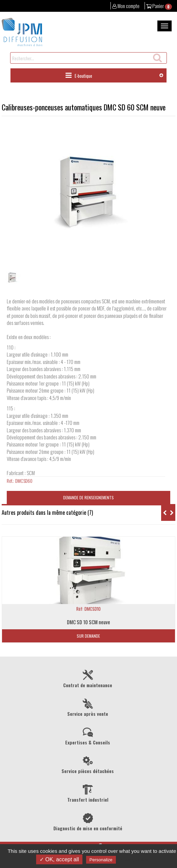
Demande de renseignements (88, 497)
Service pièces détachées (88, 764)
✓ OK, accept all (59, 859)
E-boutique (79, 75)
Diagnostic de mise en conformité (88, 822)
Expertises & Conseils (88, 736)
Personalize (101, 860)
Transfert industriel (88, 793)
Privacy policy (134, 860)
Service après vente (88, 707)
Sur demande (88, 636)
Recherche (157, 57)
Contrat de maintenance (88, 678)
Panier (159, 6)
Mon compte (126, 6)
